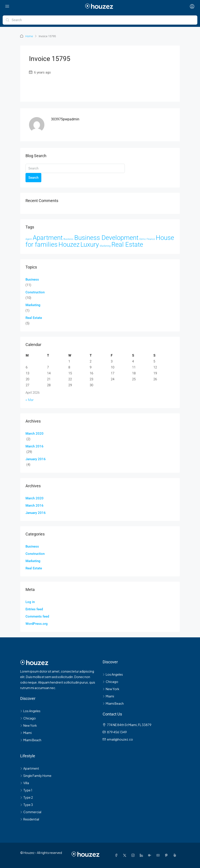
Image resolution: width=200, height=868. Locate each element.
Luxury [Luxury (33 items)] (90, 245)
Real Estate (34, 318)
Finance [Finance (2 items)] (151, 239)
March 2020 (35, 434)
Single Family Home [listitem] (36, 776)
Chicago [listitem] (28, 718)
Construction (35, 292)
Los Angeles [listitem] (30, 711)
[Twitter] (125, 855)
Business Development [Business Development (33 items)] (106, 238)
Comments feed (37, 616)
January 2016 (36, 459)
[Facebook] (117, 855)
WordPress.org (37, 624)
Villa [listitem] (25, 783)
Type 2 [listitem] (27, 797)
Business (32, 280)
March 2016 (35, 446)
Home (29, 36)
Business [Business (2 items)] (68, 239)
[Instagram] (134, 855)
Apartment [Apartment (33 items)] (48, 238)
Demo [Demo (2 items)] (143, 239)
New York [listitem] (29, 725)
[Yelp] (176, 855)
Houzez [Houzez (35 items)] (69, 245)
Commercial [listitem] (31, 812)
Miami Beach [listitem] (31, 740)
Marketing (33, 305)
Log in (30, 602)
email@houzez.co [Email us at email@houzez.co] (120, 739)
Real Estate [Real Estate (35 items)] (127, 245)
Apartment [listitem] (30, 768)
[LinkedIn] (142, 855)
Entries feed (34, 609)
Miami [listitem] (26, 733)
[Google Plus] (151, 855)
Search (33, 178)
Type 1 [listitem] (26, 790)
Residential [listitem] (30, 819)
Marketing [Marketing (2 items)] (105, 246)
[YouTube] (159, 855)
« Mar (30, 400)
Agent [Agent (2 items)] (29, 239)
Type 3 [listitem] (27, 805)
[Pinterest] (167, 855)
